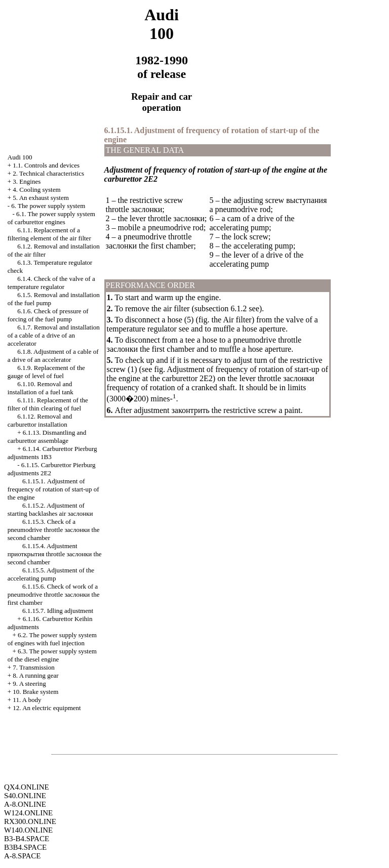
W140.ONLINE (28, 830)
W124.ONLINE (28, 813)
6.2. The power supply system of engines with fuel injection (52, 639)
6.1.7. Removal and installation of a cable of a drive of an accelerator (54, 335)
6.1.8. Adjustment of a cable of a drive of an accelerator (53, 356)
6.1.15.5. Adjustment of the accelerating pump (51, 574)
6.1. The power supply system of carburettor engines (51, 218)
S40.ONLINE (25, 796)
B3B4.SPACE (25, 847)
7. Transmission (33, 667)
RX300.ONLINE (30, 821)
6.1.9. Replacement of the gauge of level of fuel (46, 372)
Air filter (237, 320)
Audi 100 (20, 157)
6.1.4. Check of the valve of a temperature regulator (51, 283)
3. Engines (27, 181)
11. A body (27, 700)
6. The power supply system (48, 206)
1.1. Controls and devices (46, 165)
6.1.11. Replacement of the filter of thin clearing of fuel (48, 404)
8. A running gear (35, 675)
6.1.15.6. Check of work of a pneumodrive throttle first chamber (54, 594)
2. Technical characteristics (48, 173)
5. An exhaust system (41, 198)
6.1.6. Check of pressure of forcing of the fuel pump (48, 315)
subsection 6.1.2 (221, 308)
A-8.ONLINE (25, 804)
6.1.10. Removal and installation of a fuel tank (41, 388)
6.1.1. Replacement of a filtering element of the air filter (49, 234)
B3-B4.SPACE (27, 839)
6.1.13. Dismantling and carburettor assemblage (47, 437)
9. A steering (29, 684)
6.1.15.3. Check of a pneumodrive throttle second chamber (54, 530)
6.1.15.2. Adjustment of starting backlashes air (50, 509)
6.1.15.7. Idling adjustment (58, 611)
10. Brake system (35, 692)
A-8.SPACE (22, 856)
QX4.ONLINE (27, 787)
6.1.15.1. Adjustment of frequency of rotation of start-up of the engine (53, 489)
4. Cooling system (36, 190)
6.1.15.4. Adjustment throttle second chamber (55, 554)
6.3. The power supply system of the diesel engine (52, 655)
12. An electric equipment (47, 708)
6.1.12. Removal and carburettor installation (40, 420)
